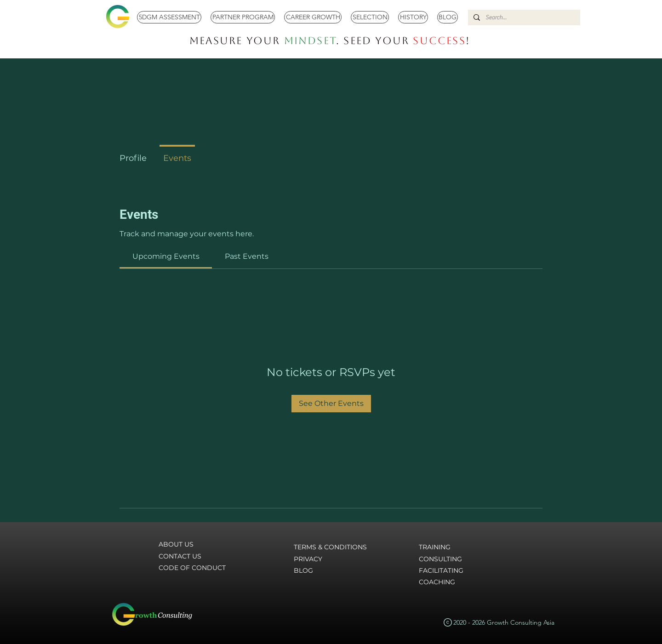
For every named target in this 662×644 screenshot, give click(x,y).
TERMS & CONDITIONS (330, 547)
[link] (166, 256)
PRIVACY (308, 559)
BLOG (303, 570)
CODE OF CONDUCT (192, 568)
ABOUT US (176, 544)
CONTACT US (180, 556)
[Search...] (523, 17)
